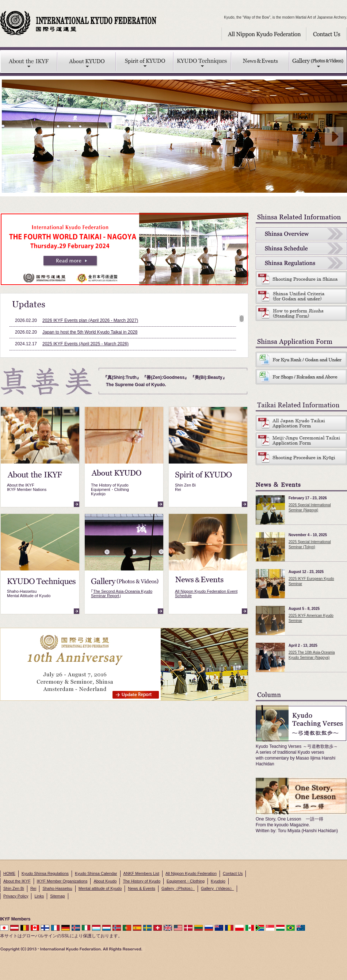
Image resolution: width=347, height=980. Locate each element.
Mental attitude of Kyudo (100, 888)
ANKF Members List (141, 873)
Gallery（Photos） (178, 888)
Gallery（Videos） (217, 888)
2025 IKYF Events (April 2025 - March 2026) (85, 344)
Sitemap (57, 896)
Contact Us (233, 873)
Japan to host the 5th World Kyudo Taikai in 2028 (90, 332)
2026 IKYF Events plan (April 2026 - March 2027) (90, 320)
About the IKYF (17, 881)
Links (39, 896)
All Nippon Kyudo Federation (191, 873)
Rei (33, 888)
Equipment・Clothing (186, 881)
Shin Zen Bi (14, 888)
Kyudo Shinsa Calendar (96, 873)
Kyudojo (218, 881)
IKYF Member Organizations (62, 881)
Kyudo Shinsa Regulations (45, 873)
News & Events (142, 888)
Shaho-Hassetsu (57, 888)
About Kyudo (105, 881)
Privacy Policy (16, 896)
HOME (9, 873)
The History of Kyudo (142, 881)
